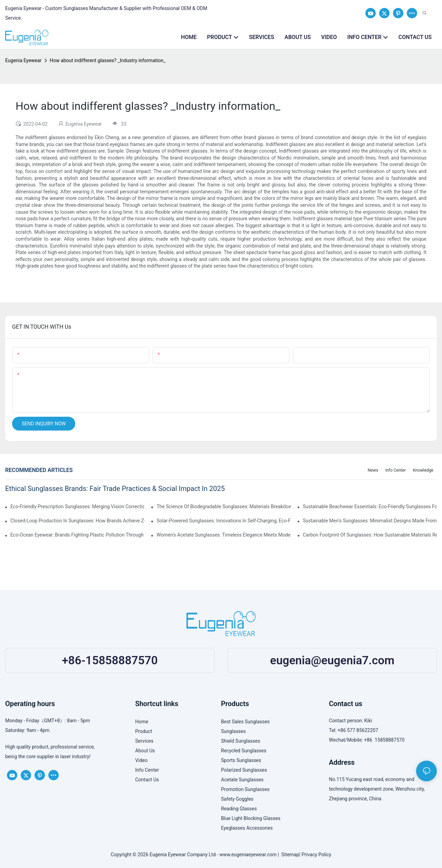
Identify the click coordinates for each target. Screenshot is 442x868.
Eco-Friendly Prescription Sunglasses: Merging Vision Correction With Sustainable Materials (77, 507)
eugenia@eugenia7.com (332, 660)
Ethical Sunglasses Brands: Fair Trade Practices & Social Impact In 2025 (115, 489)
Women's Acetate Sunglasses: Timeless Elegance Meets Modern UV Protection (223, 535)
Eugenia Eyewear (23, 60)
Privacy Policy (316, 855)
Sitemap (289, 855)
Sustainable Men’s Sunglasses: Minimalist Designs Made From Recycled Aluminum (370, 521)
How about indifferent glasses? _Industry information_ (108, 60)
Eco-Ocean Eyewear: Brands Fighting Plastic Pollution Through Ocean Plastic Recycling (77, 535)
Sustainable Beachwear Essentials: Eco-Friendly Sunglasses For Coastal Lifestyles (370, 507)
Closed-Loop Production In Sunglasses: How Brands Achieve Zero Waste (77, 521)
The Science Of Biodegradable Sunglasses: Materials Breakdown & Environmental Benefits (223, 507)
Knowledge (423, 470)
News (373, 470)
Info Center (396, 470)
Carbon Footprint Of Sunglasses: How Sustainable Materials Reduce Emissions (370, 535)
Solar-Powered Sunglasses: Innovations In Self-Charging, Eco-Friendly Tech (223, 521)
